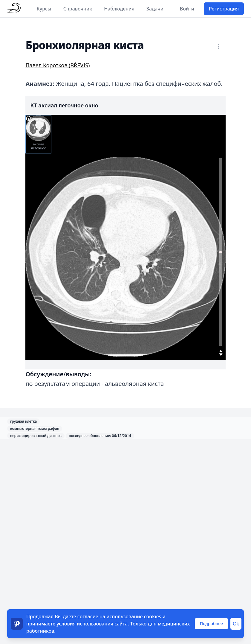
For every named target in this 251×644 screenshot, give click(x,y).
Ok (236, 624)
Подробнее (211, 624)
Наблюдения (119, 9)
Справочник (78, 9)
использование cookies (134, 616)
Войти (187, 9)
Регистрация (224, 9)
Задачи (155, 9)
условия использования (85, 624)
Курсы (44, 9)
